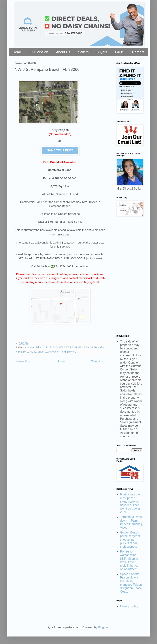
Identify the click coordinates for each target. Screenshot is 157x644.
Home (17, 52)
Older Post (98, 361)
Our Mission (39, 52)
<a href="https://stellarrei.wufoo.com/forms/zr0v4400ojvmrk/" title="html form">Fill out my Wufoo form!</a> (129, 274)
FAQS (120, 52)
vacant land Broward (64, 352)
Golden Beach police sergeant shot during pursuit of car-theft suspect (130, 540)
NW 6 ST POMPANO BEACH (75, 347)
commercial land (35, 347)
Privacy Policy (129, 606)
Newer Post (23, 361)
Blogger (103, 627)
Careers (138, 52)
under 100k (44, 352)
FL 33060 (51, 347)
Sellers (83, 52)
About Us (63, 52)
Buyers (102, 52)
